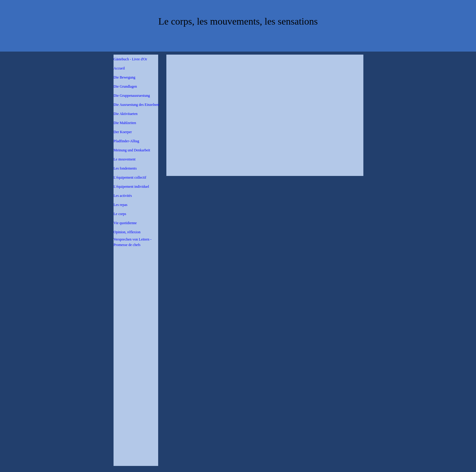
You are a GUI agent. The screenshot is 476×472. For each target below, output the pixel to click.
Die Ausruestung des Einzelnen (136, 105)
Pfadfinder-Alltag (126, 141)
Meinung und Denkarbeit (132, 150)
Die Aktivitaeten (126, 114)
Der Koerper (123, 132)
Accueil (119, 68)
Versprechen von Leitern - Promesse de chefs (133, 242)
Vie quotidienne (125, 223)
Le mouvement (124, 159)
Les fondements (125, 168)
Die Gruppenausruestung (132, 96)
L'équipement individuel (131, 187)
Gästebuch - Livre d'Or (130, 59)
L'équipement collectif (130, 177)
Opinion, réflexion (127, 232)
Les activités (123, 196)
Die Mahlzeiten (125, 123)
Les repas (121, 205)
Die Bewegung (124, 77)
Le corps (120, 214)
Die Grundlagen (125, 86)
